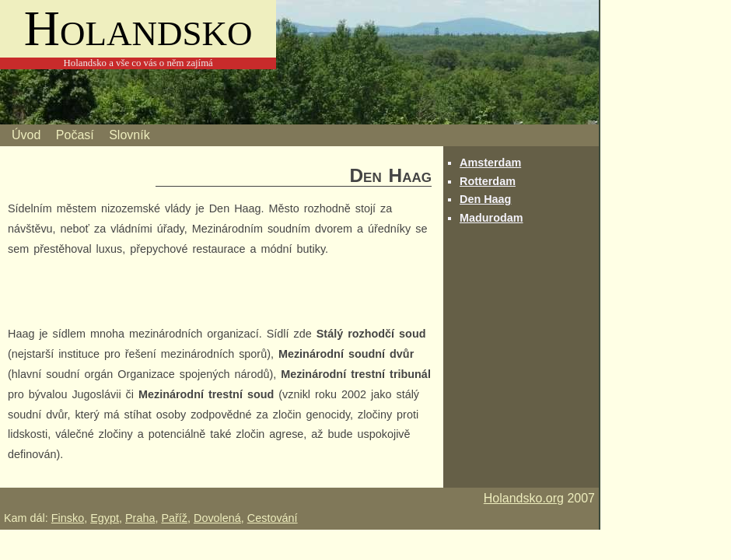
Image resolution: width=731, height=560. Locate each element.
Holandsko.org (524, 498)
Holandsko (138, 28)
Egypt (105, 518)
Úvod (26, 135)
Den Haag (485, 199)
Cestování (273, 518)
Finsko (68, 518)
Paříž (174, 518)
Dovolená (217, 518)
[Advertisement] (190, 294)
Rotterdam (488, 181)
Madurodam (491, 218)
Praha (140, 518)
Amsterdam (490, 163)
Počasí (75, 135)
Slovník (129, 135)
